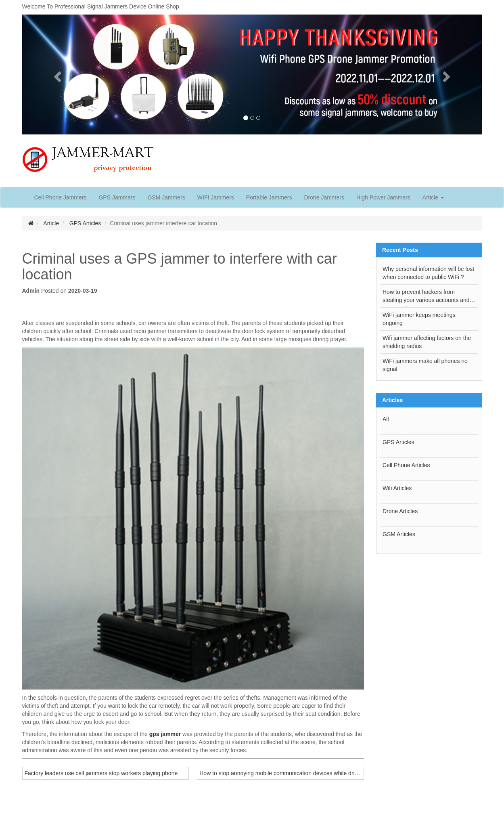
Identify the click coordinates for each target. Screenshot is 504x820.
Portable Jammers (269, 197)
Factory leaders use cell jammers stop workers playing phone (101, 773)
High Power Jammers (383, 197)
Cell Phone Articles (406, 465)
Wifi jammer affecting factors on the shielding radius (427, 342)
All (386, 419)
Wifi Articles (397, 488)
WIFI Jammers (216, 197)
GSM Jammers (166, 197)
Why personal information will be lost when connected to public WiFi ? (428, 273)
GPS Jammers (117, 197)
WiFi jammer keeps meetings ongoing (419, 319)
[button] (57, 74)
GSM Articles (399, 534)
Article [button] (433, 197)
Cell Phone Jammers (61, 197)
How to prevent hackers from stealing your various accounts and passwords (426, 298)
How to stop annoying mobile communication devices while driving (282, 773)
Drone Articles (400, 511)
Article (51, 223)
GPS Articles (85, 223)
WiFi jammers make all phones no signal (425, 365)
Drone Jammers (324, 197)
